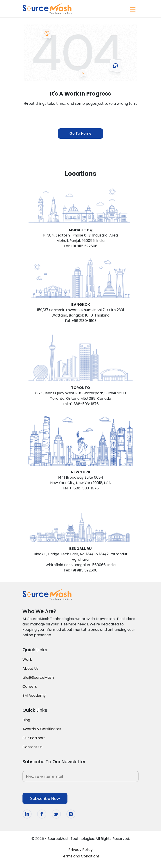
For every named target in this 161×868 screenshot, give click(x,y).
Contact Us (32, 747)
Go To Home (80, 133)
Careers (30, 686)
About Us (30, 668)
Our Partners (34, 738)
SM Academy (34, 695)
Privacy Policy (80, 850)
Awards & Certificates (42, 729)
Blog (26, 720)
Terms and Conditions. (81, 856)
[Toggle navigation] (132, 9)
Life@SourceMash (38, 677)
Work (27, 659)
